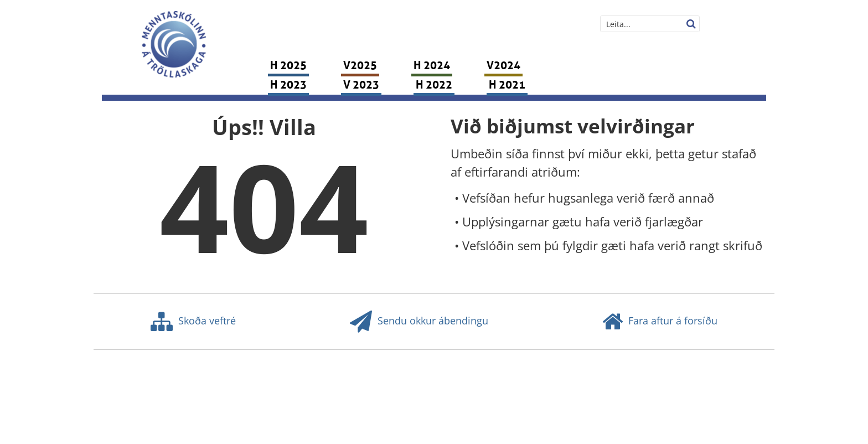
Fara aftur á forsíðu (660, 322)
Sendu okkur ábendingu (419, 322)
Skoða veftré (193, 322)
